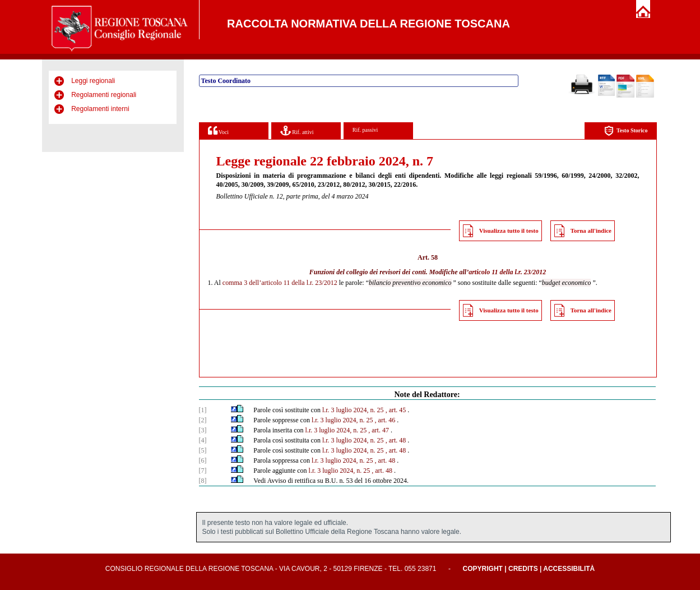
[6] (203, 460)
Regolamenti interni (100, 109)
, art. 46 (385, 420)
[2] (203, 420)
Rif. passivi (365, 130)
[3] (203, 430)
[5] (203, 450)
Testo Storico (626, 131)
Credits (523, 569)
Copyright (483, 569)
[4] (203, 440)
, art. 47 (379, 430)
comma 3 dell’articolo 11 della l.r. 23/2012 (280, 283)
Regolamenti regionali (104, 95)
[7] (203, 471)
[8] (203, 481)
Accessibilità (569, 569)
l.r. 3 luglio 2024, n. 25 (353, 410)
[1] (203, 410)
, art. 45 (396, 410)
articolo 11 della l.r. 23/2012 (507, 272)
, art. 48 (396, 440)
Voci (218, 130)
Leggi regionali (93, 81)
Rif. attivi (297, 130)
